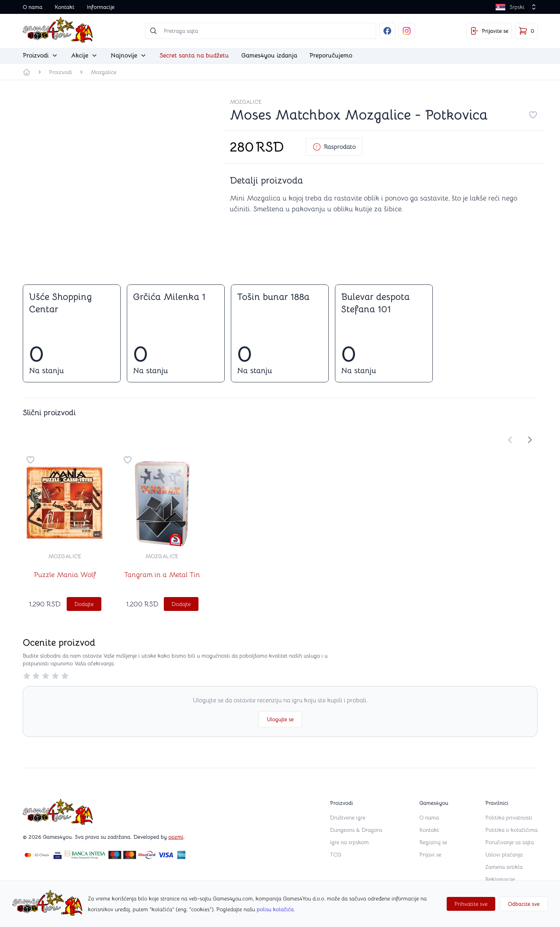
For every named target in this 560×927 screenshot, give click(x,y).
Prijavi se (430, 855)
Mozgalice (103, 72)
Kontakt (65, 7)
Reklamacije (500, 879)
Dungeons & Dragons (356, 830)
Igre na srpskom (349, 842)
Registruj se (433, 842)
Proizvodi (61, 72)
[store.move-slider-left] (510, 440)
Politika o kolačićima (511, 830)
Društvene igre (348, 818)
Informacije (101, 7)
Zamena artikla (504, 867)
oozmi (176, 837)
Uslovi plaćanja (504, 855)
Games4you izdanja (269, 56)
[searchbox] (261, 31)
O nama (33, 7)
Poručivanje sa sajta (510, 842)
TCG (335, 855)
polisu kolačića (275, 909)
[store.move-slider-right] (530, 440)
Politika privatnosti (509, 818)
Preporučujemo (331, 56)
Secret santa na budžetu (194, 56)
